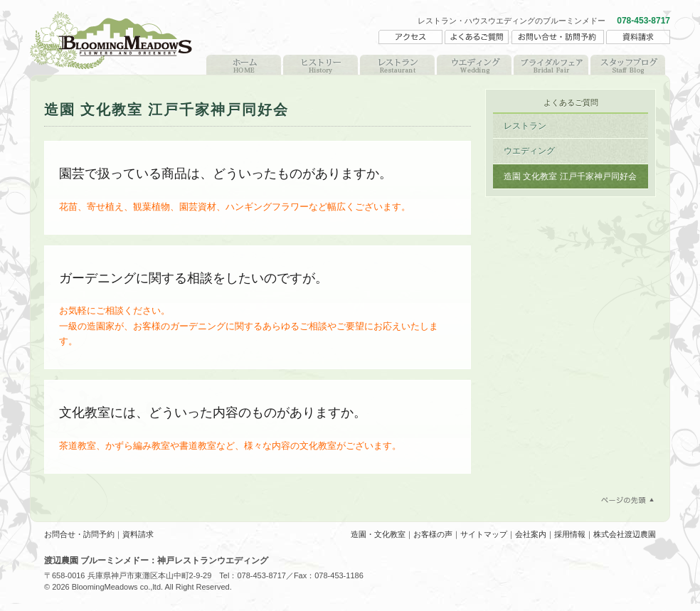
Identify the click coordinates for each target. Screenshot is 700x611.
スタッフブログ (628, 65)
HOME (244, 65)
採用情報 (570, 534)
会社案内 (531, 534)
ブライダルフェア (551, 65)
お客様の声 (433, 534)
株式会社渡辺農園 (625, 534)
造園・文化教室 (378, 534)
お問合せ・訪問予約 (79, 534)
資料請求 (138, 534)
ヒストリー (320, 65)
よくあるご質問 (571, 102)
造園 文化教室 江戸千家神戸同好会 (570, 176)
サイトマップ (484, 534)
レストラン (397, 65)
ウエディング (474, 65)
